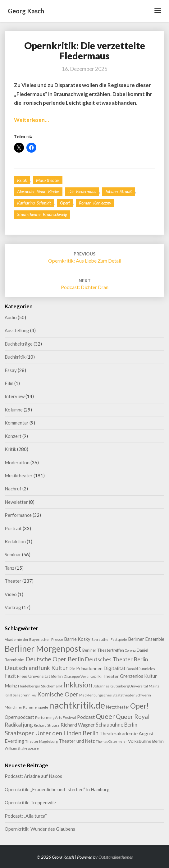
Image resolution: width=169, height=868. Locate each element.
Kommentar (17, 423)
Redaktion (15, 541)
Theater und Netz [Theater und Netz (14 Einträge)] (77, 741)
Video (11, 594)
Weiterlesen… (31, 120)
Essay (11, 370)
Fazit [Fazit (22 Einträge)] (10, 676)
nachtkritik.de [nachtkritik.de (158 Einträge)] (77, 705)
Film (9, 383)
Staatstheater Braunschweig (42, 214)
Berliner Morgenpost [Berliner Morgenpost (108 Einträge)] (43, 648)
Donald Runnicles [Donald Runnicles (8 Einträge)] (141, 669)
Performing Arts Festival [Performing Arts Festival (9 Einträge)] (56, 717)
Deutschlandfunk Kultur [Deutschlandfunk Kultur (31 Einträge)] (36, 668)
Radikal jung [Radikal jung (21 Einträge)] (19, 725)
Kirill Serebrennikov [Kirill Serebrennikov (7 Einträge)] (21, 695)
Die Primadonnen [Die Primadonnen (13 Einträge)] (86, 668)
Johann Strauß (118, 191)
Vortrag (13, 607)
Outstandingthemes (116, 857)
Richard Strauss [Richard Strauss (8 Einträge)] (47, 725)
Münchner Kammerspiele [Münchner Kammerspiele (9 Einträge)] (26, 707)
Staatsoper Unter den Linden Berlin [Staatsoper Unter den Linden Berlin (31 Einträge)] (52, 733)
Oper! (65, 203)
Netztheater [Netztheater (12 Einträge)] (118, 707)
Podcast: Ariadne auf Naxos (33, 776)
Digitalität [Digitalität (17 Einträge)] (114, 668)
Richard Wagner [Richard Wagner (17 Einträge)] (78, 725)
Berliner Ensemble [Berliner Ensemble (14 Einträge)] (146, 639)
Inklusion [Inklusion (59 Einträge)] (78, 685)
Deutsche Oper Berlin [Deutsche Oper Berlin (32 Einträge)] (55, 659)
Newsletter (16, 502)
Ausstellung (17, 330)
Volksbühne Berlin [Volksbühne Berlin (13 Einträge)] (146, 741)
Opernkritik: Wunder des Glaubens (40, 829)
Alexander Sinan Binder (38, 191)
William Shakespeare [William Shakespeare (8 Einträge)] (22, 748)
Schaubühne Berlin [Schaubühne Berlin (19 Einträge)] (116, 725)
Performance (18, 515)
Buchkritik (15, 357)
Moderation (17, 462)
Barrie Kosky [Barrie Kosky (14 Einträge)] (77, 639)
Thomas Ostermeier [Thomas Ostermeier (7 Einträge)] (111, 741)
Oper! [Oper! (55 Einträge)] (139, 706)
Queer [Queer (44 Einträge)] (105, 716)
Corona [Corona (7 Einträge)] (130, 650)
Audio (11, 317)
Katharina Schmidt (34, 203)
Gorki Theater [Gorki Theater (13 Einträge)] (105, 676)
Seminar (13, 554)
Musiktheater (48, 180)
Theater (13, 581)
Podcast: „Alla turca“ (26, 816)
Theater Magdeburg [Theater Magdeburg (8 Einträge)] (41, 741)
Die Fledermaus (82, 191)
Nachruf (13, 489)
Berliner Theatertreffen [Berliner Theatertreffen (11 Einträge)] (103, 650)
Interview (15, 396)
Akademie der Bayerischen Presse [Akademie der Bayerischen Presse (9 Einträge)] (34, 639)
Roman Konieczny (95, 203)
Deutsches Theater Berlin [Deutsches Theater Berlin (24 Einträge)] (116, 659)
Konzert (13, 436)
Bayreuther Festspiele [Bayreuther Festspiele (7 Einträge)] (109, 639)
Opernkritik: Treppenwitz (30, 802)
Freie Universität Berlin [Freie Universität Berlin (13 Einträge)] (40, 676)
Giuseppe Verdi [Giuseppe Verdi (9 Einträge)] (77, 676)
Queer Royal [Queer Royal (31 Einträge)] (133, 716)
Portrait (13, 528)
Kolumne (14, 410)
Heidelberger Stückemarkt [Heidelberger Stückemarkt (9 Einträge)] (40, 686)
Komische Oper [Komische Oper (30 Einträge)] (58, 694)
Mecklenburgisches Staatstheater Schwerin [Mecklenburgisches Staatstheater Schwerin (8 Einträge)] (115, 695)
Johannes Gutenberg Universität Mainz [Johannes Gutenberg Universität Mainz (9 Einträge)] (126, 686)
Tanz (9, 568)
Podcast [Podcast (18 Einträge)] (86, 717)
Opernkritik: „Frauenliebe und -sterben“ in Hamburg (57, 789)
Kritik (22, 180)
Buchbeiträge (19, 344)
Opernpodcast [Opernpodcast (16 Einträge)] (19, 717)
